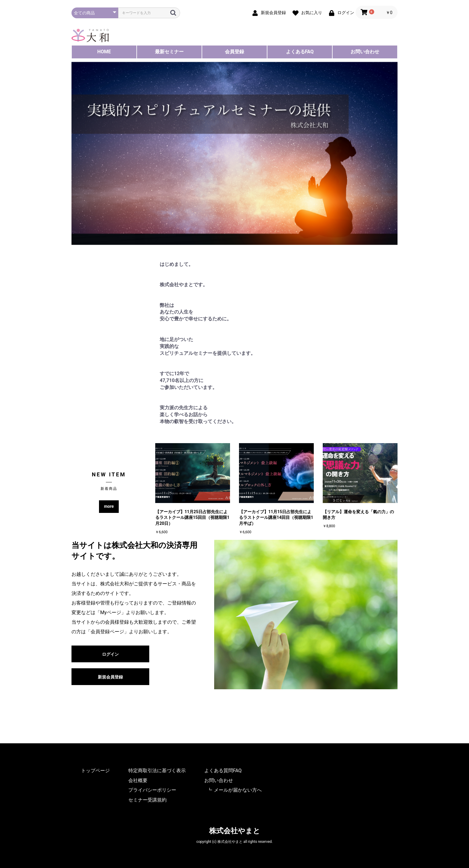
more (109, 506)
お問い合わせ (365, 52)
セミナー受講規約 (147, 800)
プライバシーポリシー (152, 790)
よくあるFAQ (300, 52)
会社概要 (138, 780)
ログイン (110, 654)
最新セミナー (169, 52)
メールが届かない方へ (238, 790)
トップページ (95, 771)
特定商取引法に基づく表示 (157, 771)
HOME (104, 52)
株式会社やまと (235, 831)
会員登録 (234, 52)
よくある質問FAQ (223, 771)
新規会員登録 (110, 677)
